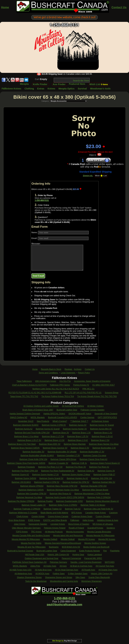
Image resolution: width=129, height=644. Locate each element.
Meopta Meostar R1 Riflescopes (100, 536)
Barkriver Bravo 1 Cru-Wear (26, 437)
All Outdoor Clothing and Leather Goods (41, 406)
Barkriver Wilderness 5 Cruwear (23, 513)
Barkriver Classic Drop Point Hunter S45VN (26, 463)
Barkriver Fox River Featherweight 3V (58, 471)
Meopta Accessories (75, 532)
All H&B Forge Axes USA (20, 570)
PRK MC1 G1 (88, 389)
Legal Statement (68, 373)
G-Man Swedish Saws (78, 574)
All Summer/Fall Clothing (73, 406)
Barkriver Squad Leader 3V (34, 505)
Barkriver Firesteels (26, 467)
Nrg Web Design (70, 641)
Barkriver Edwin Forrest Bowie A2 (105, 463)
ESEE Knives (34, 520)
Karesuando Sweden (38, 524)
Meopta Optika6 (68, 539)
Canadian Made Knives (96, 513)
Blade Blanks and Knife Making (54, 513)
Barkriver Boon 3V (61, 433)
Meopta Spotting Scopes (95, 543)
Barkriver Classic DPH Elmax (63, 459)
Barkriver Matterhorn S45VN (31, 490)
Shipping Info (88, 176)
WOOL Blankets (38, 417)
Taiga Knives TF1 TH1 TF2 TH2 (24, 396)
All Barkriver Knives (100, 421)
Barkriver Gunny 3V (106, 471)
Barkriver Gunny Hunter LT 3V (45, 475)
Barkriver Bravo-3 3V (80, 448)
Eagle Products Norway (90, 551)
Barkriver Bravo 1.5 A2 (78, 440)
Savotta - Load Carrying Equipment (86, 562)
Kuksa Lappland (95, 555)
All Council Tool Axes (105, 566)
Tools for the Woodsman (36, 581)
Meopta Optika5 (50, 539)
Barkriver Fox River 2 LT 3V (50, 467)
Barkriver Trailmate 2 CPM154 (27, 509)
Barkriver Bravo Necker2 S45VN (25, 448)
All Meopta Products (54, 532)
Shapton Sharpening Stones (29, 577)
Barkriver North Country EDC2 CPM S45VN (65, 497)
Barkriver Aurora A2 (24, 429)
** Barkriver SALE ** (79, 421)
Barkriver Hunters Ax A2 (77, 478)
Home (5, 7)
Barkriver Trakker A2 (53, 509)
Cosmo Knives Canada (58, 516)
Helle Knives (88, 520)
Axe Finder (59, 84)
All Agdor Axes (50, 566)
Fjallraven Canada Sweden (92, 410)
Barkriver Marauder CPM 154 (94, 486)
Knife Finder (40, 84)
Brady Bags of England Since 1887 (38, 410)
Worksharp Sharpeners (91, 581)
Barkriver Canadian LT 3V (69, 456)
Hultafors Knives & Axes (107, 520)
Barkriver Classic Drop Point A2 (94, 459)
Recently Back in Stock (51, 369)
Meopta (24, 84)
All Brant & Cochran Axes (81, 566)
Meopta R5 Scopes (86, 539)
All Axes (63, 566)
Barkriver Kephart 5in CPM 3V (76, 482)
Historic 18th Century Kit (58, 555)
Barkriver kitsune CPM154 (32, 486)
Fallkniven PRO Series (60, 385)
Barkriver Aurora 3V (78, 425)
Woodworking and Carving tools (64, 581)
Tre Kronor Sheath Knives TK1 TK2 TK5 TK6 (97, 396)
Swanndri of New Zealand (106, 414)
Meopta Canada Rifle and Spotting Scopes (31, 536)
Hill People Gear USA (35, 555)
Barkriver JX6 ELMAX (21, 482)
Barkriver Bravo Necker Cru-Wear (104, 444)
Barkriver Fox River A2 (99, 467)
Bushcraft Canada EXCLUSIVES (63, 417)
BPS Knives (77, 513)
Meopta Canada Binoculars (99, 532)
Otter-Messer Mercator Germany (26, 528)
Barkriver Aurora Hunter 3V (75, 429)
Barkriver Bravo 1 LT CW (53, 437)
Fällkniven (75, 520)
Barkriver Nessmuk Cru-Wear (29, 497)
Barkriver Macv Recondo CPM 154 (62, 486)
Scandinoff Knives (95, 528)
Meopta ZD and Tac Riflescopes (32, 547)
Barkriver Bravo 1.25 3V (78, 437)
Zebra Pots (35, 566)
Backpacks (54, 547)
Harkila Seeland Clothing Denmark (25, 414)
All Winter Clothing (95, 406)
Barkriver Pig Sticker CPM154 (21, 501)
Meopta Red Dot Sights (31, 543)
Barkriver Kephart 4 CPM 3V (47, 482)
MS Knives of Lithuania (103, 524)
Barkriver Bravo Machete (75, 444)
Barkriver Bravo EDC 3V (50, 444)
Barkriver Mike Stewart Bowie (95, 490)
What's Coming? (60, 421)
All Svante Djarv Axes (108, 570)
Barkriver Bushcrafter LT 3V (92, 452)
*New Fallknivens (24, 381)
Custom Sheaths (103, 516)
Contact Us (119, 7)
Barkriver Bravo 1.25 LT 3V (29, 440)
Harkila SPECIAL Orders (54, 414)
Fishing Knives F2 (81, 385)
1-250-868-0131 (42, 200)
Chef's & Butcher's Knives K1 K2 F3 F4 (29, 385)
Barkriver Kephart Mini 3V (104, 482)
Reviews (69, 369)
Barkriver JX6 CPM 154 (101, 478)
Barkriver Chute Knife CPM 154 (33, 459)
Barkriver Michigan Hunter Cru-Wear (63, 490)
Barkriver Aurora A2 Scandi (48, 429)
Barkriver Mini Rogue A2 (60, 494)
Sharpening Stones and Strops (59, 577)
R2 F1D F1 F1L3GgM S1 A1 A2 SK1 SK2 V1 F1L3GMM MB (35, 393)
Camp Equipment (68, 551)
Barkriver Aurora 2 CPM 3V (54, 425)
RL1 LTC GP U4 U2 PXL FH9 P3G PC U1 (83, 393)
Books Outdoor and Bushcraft (96, 547)
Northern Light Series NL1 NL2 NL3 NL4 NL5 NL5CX (56, 389)
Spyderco (111, 528)
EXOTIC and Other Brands (55, 520)
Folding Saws (59, 574)
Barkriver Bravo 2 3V (100, 440)
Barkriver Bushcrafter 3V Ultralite (62, 452)
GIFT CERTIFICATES (107, 417)
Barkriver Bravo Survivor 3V (55, 448)
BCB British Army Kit (71, 547)
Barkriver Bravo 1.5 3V (54, 440)
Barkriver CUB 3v (79, 463)
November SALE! (26, 421)
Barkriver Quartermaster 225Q (69, 501)
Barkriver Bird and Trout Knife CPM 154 (32, 433)
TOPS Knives (22, 532)
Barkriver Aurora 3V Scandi (102, 425)
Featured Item (77, 84)
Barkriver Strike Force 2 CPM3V (63, 505)
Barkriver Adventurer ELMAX (26, 425)
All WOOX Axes (42, 574)
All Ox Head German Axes (66, 570)
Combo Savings (87, 417)
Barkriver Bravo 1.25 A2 (102, 437)
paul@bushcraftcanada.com (64, 605)
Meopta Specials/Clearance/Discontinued (63, 543)
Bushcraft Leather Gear (67, 410)
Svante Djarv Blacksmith (99, 577)
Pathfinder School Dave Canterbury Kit (29, 562)
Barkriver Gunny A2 (20, 475)
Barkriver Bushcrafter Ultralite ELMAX (37, 456)
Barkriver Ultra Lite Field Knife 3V (98, 509)
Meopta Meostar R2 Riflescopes (26, 539)
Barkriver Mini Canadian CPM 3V (32, 494)
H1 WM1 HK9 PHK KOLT (104, 385)
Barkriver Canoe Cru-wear (95, 456)
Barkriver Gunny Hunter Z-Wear (76, 475)
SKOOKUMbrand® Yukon (80, 414)
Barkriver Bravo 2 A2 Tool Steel (22, 444)
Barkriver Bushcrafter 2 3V (104, 448)
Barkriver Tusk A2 (73, 509)
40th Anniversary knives (46, 381)
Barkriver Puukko (45, 501)
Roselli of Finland (76, 528)
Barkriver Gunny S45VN (25, 478)
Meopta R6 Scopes (107, 539)
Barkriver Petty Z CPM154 (99, 497)
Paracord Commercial (71, 558)
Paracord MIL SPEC (93, 558)
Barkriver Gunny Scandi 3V (52, 478)
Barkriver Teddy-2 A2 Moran (93, 505)
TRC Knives (36, 532)
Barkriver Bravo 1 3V (81, 433)
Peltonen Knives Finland (55, 528)
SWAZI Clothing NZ (19, 417)
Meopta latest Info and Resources (68, 536)
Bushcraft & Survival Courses (20, 551)
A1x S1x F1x (65, 381)
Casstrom (113, 513)
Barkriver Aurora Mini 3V (101, 429)
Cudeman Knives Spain (82, 516)
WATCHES (110, 562)
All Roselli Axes (88, 570)
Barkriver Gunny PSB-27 (104, 475)
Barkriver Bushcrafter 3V (33, 452)
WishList (101, 176)
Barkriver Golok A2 (86, 471)
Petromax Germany (58, 562)
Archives (78, 369)
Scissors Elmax (112, 393)
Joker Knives (20, 524)
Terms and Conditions (48, 373)
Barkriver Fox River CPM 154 (25, 471)
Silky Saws (80, 577)
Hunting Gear (78, 555)
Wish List (99, 84)
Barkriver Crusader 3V (58, 463)
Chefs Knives (22, 516)
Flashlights (115, 551)
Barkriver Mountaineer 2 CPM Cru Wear (92, 494)
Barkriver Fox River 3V (76, 467)
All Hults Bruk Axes (43, 570)
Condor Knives (38, 516)
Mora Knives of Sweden (79, 524)
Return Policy (84, 373)
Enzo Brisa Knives (17, 520)
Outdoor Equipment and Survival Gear (42, 558)
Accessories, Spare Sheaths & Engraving (92, 381)
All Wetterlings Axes (23, 574)
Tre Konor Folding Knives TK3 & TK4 (58, 396)
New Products (43, 421)
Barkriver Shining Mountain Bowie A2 (102, 501)
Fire (105, 551)
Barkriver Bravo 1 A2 (103, 433)
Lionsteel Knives (58, 524)
